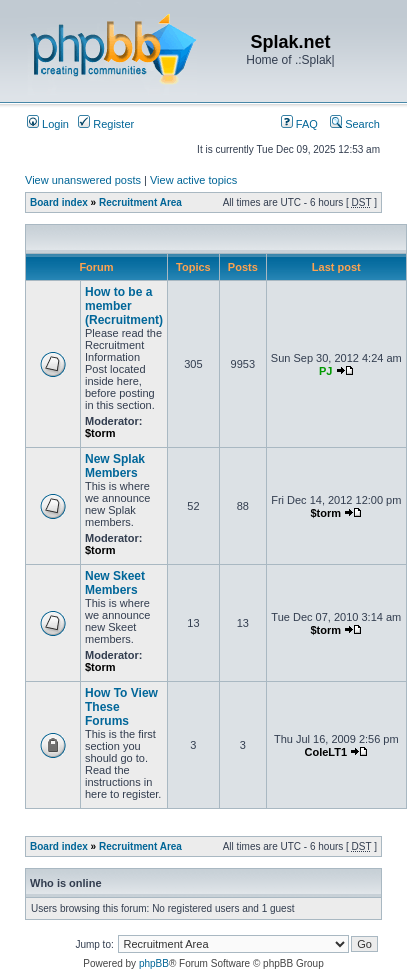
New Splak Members (115, 466)
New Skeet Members (115, 583)
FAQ (299, 124)
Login (48, 124)
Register (106, 124)
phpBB (154, 963)
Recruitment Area (140, 202)
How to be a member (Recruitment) (124, 306)
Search (355, 124)
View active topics (193, 180)
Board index (59, 202)
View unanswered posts (83, 180)
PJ (325, 371)
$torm (100, 433)
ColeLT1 (325, 752)
